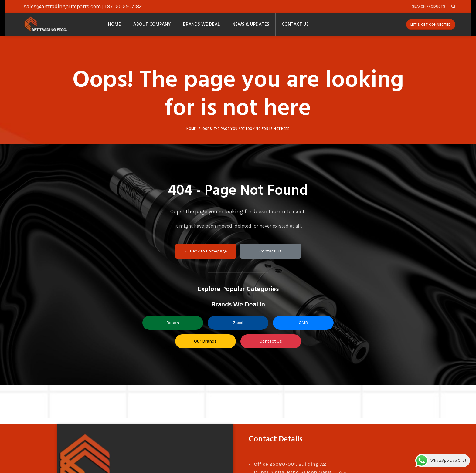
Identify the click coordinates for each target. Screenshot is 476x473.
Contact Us (270, 256)
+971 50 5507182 (123, 7)
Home (191, 133)
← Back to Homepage (206, 256)
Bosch (173, 327)
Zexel (238, 327)
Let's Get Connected (431, 27)
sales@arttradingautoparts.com (62, 7)
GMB (303, 327)
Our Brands (205, 346)
